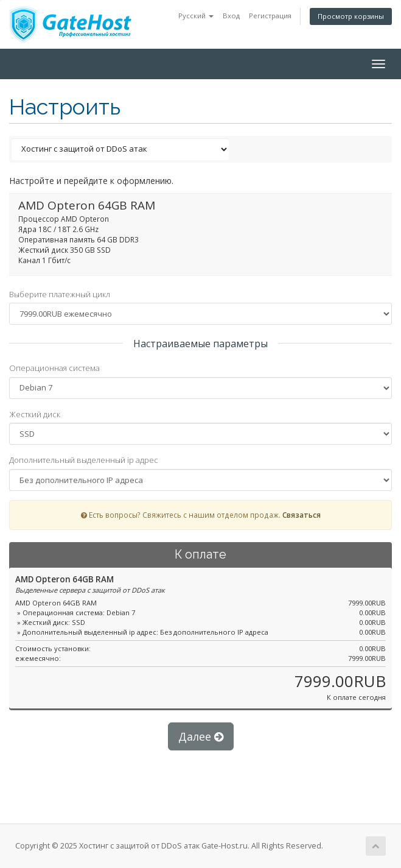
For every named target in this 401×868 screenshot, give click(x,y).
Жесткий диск (35, 414)
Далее (201, 736)
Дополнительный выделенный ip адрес (84, 460)
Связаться (302, 515)
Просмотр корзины (351, 16)
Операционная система (54, 368)
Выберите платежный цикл (60, 294)
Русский (196, 16)
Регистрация (270, 16)
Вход (231, 16)
